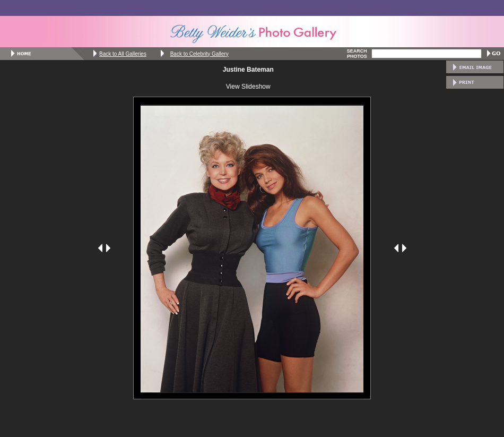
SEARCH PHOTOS (357, 54)
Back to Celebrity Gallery (199, 54)
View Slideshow (248, 87)
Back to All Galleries (123, 54)
